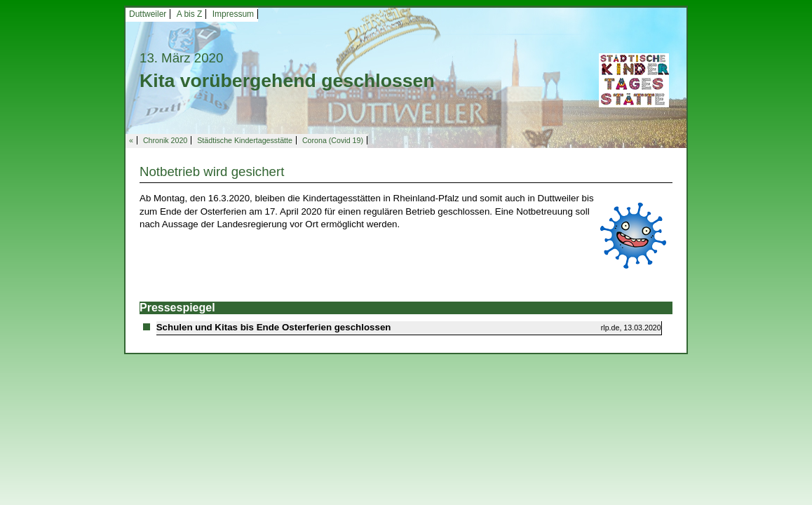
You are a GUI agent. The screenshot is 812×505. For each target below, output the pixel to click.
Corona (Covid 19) (333, 140)
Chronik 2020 (165, 140)
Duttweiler (148, 14)
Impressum (233, 14)
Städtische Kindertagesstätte (245, 140)
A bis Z (190, 14)
